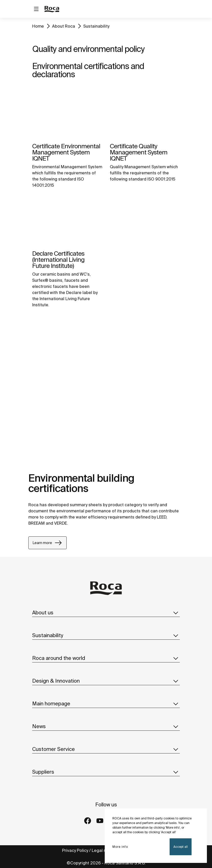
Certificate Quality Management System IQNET (139, 152)
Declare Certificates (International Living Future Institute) (58, 260)
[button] (176, 613)
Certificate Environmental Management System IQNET (66, 152)
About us (106, 613)
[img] (67, 113)
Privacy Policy (75, 850)
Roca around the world (106, 658)
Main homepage (106, 704)
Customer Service (106, 749)
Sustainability (96, 26)
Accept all (181, 847)
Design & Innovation (106, 681)
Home (38, 26)
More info (120, 847)
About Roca (64, 26)
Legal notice (104, 850)
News (106, 726)
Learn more (48, 543)
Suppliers (106, 772)
